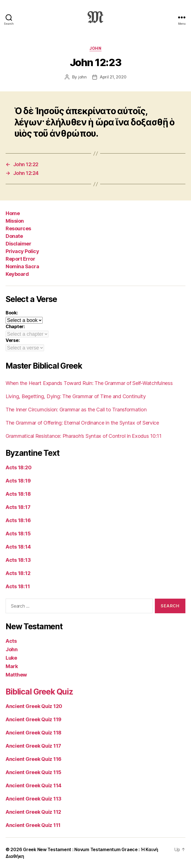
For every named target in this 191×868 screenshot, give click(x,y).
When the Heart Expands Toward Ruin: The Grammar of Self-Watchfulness (89, 383)
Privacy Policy (22, 251)
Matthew (16, 675)
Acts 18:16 (18, 520)
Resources (18, 228)
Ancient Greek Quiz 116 (34, 759)
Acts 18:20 (19, 467)
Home (13, 213)
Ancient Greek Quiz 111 (33, 825)
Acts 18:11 (18, 586)
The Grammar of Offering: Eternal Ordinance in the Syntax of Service (82, 423)
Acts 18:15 (18, 534)
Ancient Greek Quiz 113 (34, 799)
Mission (15, 221)
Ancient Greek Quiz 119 (34, 719)
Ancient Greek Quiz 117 (33, 746)
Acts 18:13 (18, 560)
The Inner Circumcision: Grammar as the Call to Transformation (76, 410)
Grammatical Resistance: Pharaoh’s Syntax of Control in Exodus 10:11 (84, 436)
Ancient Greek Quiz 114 (34, 785)
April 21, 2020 (113, 77)
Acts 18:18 (18, 494)
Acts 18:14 (18, 547)
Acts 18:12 (18, 573)
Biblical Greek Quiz (39, 692)
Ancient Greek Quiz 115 (34, 772)
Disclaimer (18, 244)
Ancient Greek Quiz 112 (33, 812)
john (82, 77)
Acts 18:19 (18, 481)
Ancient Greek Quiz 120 (34, 706)
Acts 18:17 (18, 507)
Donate (14, 236)
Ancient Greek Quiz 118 (34, 733)
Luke (11, 658)
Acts (11, 641)
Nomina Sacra (22, 266)
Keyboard (17, 274)
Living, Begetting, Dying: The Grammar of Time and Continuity (76, 396)
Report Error (20, 259)
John (95, 48)
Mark (12, 666)
